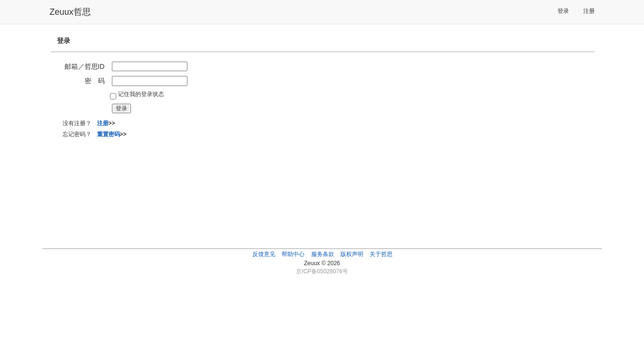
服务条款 (323, 254)
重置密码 (109, 134)
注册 (589, 11)
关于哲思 (381, 254)
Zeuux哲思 (70, 12)
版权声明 (352, 254)
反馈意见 (264, 254)
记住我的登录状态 (141, 94)
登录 (563, 11)
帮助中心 (293, 254)
